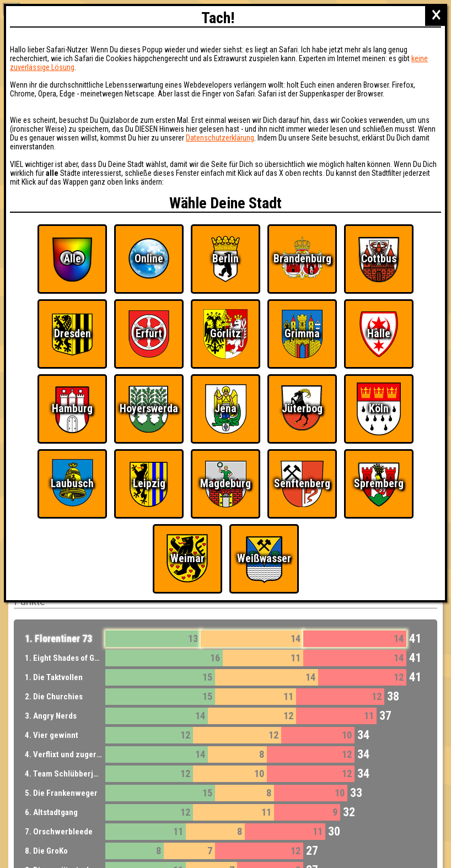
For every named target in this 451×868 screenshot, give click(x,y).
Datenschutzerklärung (220, 138)
